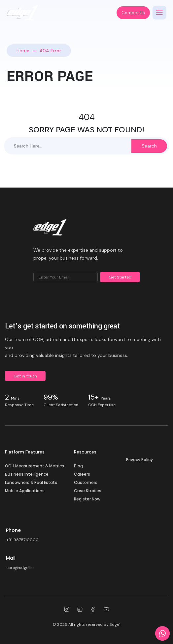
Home (23, 51)
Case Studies (88, 491)
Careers (82, 474)
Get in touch (25, 376)
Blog (78, 466)
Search (149, 146)
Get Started (120, 277)
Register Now (87, 499)
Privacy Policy (139, 460)
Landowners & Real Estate (31, 482)
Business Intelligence (27, 474)
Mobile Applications (25, 491)
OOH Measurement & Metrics (35, 466)
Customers (86, 482)
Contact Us (133, 13)
